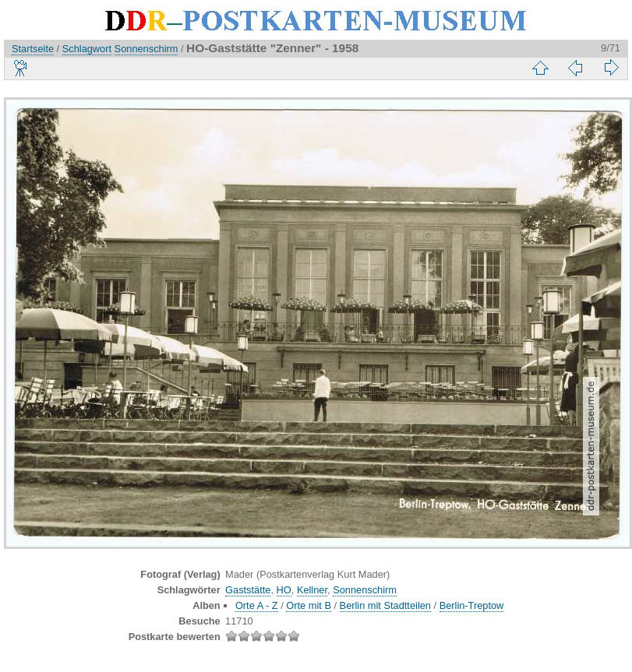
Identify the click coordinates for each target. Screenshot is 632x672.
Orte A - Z (257, 605)
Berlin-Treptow (472, 605)
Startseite (33, 49)
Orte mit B (309, 605)
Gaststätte (248, 590)
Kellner (312, 590)
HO (284, 590)
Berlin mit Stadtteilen (385, 605)
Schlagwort (87, 49)
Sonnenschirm (147, 49)
